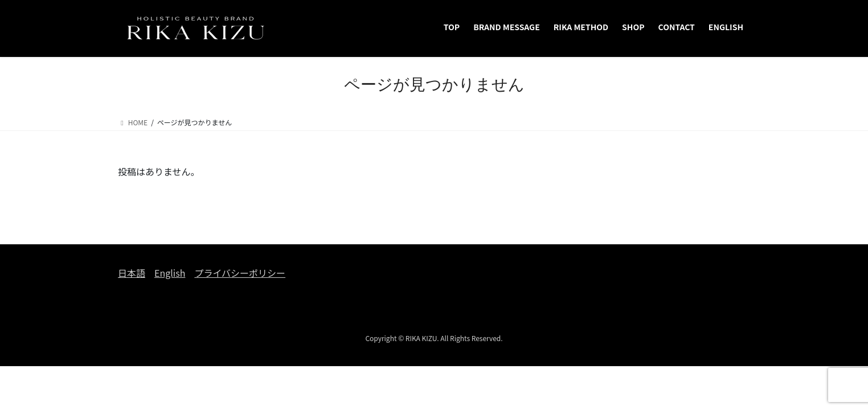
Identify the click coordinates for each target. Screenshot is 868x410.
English (170, 273)
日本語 (132, 273)
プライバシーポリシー (240, 273)
